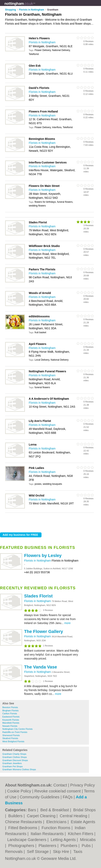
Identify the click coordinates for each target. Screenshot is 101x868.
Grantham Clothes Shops (15, 757)
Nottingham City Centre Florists (17, 729)
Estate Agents (83, 822)
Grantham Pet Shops (13, 766)
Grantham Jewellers (12, 763)
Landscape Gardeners (27, 840)
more (67, 623)
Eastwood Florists (11, 717)
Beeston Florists (10, 707)
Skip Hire (62, 852)
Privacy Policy (82, 785)
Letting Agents (64, 840)
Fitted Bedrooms (23, 828)
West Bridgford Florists (13, 741)
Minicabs (88, 840)
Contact (60, 785)
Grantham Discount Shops (15, 760)
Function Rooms (56, 828)
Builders (16, 816)
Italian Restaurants (48, 834)
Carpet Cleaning (42, 816)
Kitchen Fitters (81, 834)
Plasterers (48, 846)
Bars (33, 810)
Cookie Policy (19, 791)
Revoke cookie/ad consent (58, 791)
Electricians (57, 822)
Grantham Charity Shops (14, 754)
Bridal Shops (84, 810)
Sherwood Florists (11, 735)
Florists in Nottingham (38, 561)
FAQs (68, 797)
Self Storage (38, 852)
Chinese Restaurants (24, 822)
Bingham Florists (10, 711)
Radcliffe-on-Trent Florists (15, 732)
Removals (14, 852)
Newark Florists (10, 726)
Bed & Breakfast (55, 810)
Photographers (22, 846)
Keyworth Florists (11, 720)
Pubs (87, 846)
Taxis (78, 852)
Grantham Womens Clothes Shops (19, 769)
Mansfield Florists (11, 723)
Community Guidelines (40, 797)
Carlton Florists (10, 713)
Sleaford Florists (10, 738)
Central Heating (74, 816)
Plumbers (70, 846)
